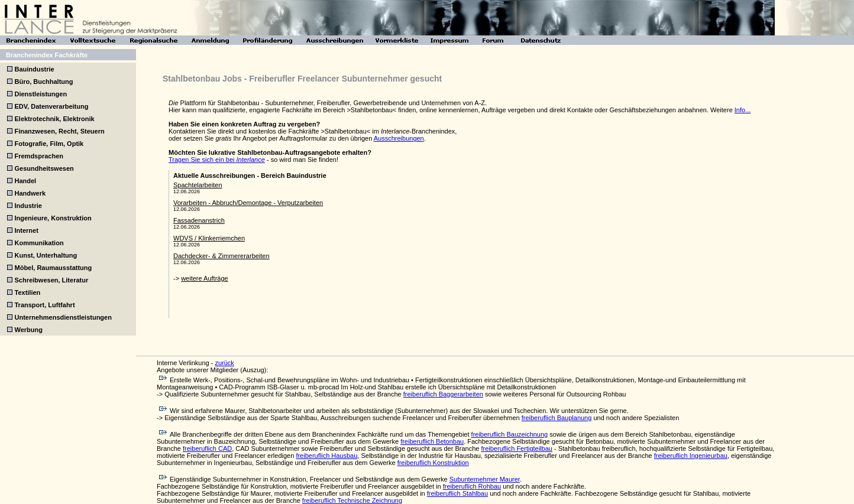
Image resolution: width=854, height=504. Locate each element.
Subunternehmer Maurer (485, 479)
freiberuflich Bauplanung (557, 418)
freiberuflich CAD (207, 448)
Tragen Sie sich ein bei (217, 160)
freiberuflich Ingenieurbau (691, 456)
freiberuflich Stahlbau (457, 493)
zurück (224, 363)
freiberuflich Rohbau (472, 486)
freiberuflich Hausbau (326, 456)
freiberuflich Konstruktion (433, 463)
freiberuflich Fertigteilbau (516, 448)
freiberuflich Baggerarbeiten (443, 394)
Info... (743, 110)
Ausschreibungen (399, 138)
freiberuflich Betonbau (432, 441)
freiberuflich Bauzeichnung (510, 434)
